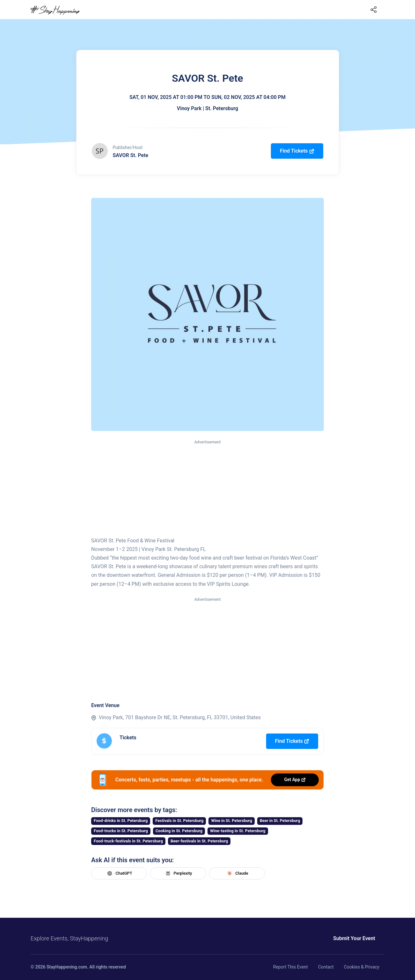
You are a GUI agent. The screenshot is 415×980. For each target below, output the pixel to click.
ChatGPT (119, 873)
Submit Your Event (354, 938)
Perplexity (178, 873)
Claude (237, 873)
